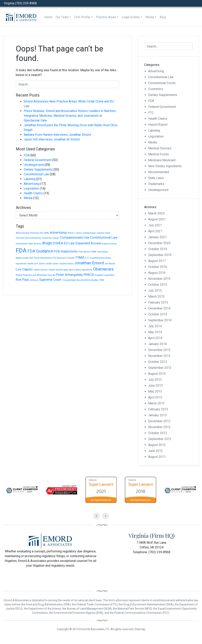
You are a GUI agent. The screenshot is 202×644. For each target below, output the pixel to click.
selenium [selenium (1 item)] (34, 280)
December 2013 (159, 350)
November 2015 (159, 279)
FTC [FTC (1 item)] (87, 258)
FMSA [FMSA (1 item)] (94, 252)
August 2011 (157, 457)
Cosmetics (156, 89)
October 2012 (158, 433)
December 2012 (159, 421)
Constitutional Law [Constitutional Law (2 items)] (104, 237)
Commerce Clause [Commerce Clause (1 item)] (50, 238)
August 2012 (157, 445)
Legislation (31, 188)
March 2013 (156, 403)
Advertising (32, 184)
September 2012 (160, 439)
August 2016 (157, 273)
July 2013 (155, 380)
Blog (163, 17)
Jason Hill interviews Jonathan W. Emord (52, 139)
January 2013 (157, 415)
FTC (151, 113)
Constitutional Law (36, 174)
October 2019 (158, 249)
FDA (27, 155)
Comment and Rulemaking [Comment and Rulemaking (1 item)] (28, 238)
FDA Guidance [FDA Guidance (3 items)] (40, 251)
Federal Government (38, 160)
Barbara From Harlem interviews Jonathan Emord (57, 135)
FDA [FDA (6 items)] (21, 250)
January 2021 (157, 237)
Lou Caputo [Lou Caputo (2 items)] (24, 269)
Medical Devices (160, 148)
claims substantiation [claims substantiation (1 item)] (86, 233)
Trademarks (156, 184)
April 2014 (155, 338)
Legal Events (131, 17)
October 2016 (158, 267)
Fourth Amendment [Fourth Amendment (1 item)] (43, 258)
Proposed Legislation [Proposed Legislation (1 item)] (105, 275)
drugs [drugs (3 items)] (47, 243)
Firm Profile (82, 17)
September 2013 (160, 368)
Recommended (159, 172)
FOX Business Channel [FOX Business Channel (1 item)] (64, 258)
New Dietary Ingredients (165, 166)
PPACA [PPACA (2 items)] (89, 275)
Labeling (30, 179)
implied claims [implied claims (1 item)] (66, 264)
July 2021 (155, 225)
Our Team (62, 17)
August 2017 (157, 261)
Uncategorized (34, 165)
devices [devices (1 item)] (38, 244)
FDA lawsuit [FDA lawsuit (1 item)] (84, 252)
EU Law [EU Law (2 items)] (69, 243)
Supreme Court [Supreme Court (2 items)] (50, 280)
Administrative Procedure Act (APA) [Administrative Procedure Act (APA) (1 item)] (32, 233)
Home (48, 17)
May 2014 (155, 332)
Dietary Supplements (38, 169)
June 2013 (155, 386)
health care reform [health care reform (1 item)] (36, 264)
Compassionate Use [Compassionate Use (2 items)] (74, 237)
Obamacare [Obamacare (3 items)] (103, 269)
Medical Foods (159, 154)
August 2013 (157, 374)
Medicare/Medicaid (162, 160)
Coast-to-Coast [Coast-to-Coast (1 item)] (103, 233)
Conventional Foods (162, 83)
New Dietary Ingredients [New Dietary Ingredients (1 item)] (81, 270)
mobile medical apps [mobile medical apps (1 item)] (58, 270)
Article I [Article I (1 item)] (71, 233)
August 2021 (157, 219)
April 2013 (155, 397)
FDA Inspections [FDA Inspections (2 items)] (66, 251)
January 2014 (157, 344)
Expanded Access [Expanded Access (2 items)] (88, 243)
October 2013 (158, 362)
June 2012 (155, 451)
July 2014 (155, 326)
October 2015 (158, 285)
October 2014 (158, 314)
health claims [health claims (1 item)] (52, 264)
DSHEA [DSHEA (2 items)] (58, 243)
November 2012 (159, 427)
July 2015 (155, 291)
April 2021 (155, 231)
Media (150, 17)
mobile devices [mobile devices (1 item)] (41, 270)
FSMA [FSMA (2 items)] (80, 257)
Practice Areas (106, 17)
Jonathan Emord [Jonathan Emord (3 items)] (89, 263)
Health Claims (33, 193)
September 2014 (160, 320)
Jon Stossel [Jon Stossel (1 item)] (110, 264)
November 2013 (159, 356)
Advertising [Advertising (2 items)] (58, 232)
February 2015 (158, 302)
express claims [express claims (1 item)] (109, 244)
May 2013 (155, 391)
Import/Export (158, 125)
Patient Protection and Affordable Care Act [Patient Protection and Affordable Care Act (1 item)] (36, 275)
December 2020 (159, 243)
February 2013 (158, 409)
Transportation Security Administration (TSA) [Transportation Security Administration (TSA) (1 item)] (83, 280)
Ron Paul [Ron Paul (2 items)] (22, 280)
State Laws (156, 178)
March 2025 (156, 213)
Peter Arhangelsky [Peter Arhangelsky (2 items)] (70, 275)
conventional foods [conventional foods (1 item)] (24, 244)
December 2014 (159, 308)
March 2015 (156, 296)
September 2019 (160, 255)
